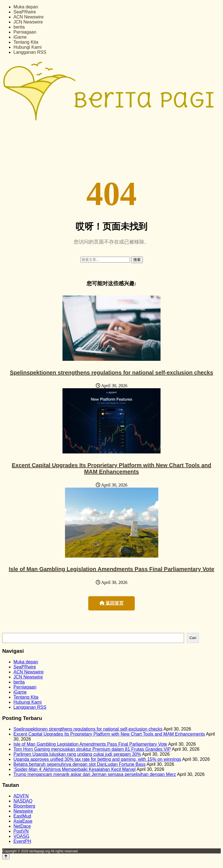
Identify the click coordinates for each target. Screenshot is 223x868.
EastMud (22, 816)
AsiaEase (23, 821)
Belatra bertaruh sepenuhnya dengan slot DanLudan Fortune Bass (79, 764)
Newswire (23, 811)
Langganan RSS (30, 52)
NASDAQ (23, 801)
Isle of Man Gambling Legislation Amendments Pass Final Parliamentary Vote (112, 569)
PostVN (21, 831)
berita (19, 27)
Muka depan (26, 7)
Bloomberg (24, 806)
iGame (20, 37)
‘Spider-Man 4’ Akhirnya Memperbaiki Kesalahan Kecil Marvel (75, 769)
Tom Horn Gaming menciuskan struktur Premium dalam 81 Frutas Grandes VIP (92, 749)
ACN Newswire (29, 17)
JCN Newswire (28, 22)
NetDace (22, 826)
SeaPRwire (25, 12)
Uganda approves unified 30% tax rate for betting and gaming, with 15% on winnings (97, 759)
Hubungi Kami (28, 47)
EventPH (22, 841)
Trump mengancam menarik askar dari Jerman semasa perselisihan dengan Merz (95, 774)
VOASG (21, 836)
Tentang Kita (26, 42)
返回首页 (112, 603)
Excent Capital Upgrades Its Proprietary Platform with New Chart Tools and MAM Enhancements (112, 468)
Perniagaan (25, 32)
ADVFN (21, 796)
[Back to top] (6, 856)
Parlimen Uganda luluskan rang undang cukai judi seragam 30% (77, 754)
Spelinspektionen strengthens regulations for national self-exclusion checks (112, 373)
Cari (193, 638)
